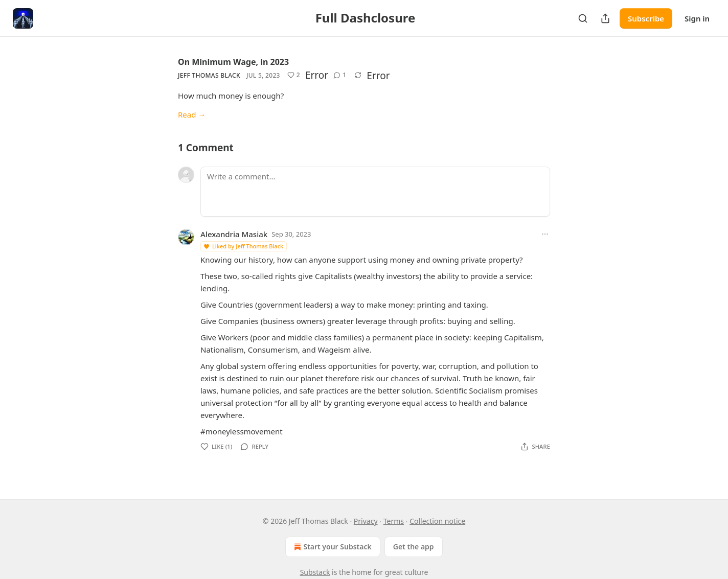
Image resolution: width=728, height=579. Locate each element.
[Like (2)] (294, 75)
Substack (315, 572)
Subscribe (646, 18)
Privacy (366, 521)
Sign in (697, 18)
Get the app (414, 547)
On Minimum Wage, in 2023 (233, 62)
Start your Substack (332, 547)
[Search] (583, 18)
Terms (394, 521)
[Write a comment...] (375, 192)
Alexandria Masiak (234, 234)
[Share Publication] (605, 18)
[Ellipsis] (545, 234)
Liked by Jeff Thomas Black (243, 246)
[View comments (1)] (340, 75)
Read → (192, 114)
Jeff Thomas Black (209, 75)
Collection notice (437, 521)
